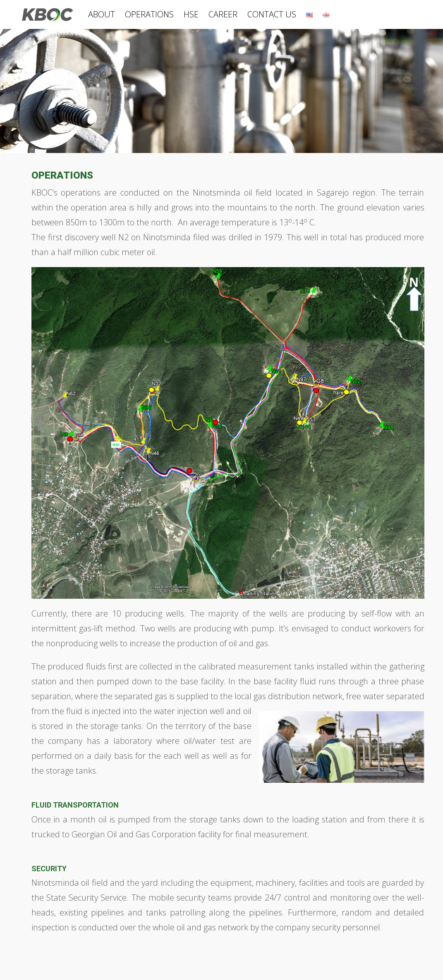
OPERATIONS (149, 14)
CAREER (223, 14)
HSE (191, 14)
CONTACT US (272, 14)
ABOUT (102, 14)
